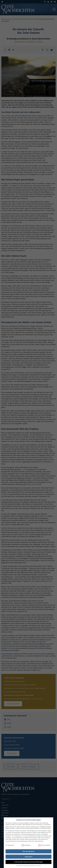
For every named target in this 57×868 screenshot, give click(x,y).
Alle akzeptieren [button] (29, 851)
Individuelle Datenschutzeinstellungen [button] (29, 862)
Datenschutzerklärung (31, 839)
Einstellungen (24, 841)
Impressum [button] (38, 866)
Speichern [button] (29, 857)
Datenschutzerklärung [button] (30, 866)
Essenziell (10, 845)
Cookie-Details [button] (20, 866)
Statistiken (26, 845)
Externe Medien (44, 845)
